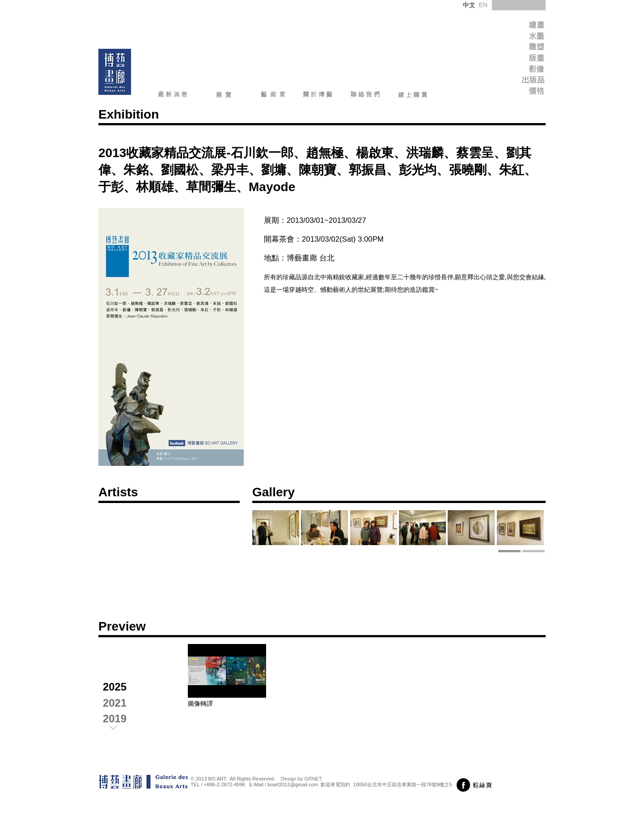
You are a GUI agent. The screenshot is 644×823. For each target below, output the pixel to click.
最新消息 (173, 96)
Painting (517, 26)
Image (517, 70)
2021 (115, 703)
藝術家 (273, 96)
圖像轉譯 (200, 704)
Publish (517, 82)
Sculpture (517, 48)
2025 (115, 687)
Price (517, 93)
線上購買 (413, 96)
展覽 (224, 96)
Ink (517, 37)
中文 (469, 5)
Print (517, 59)
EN (483, 5)
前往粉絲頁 (476, 785)
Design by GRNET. (302, 779)
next (121, 729)
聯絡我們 (365, 96)
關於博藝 (318, 96)
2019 (115, 719)
